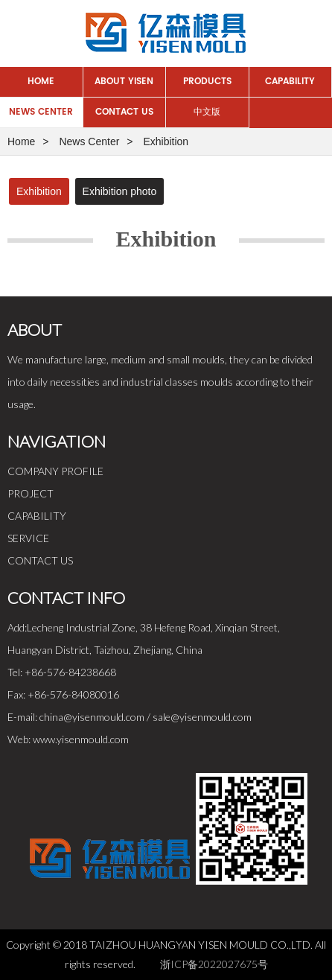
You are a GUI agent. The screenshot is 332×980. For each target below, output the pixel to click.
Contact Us (124, 112)
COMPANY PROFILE (55, 471)
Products (207, 82)
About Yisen (124, 82)
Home (41, 82)
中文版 (207, 112)
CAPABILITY (37, 516)
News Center (41, 112)
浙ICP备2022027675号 (214, 964)
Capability (290, 82)
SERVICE (28, 538)
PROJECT (31, 493)
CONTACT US (40, 560)
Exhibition (39, 191)
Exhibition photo (120, 191)
